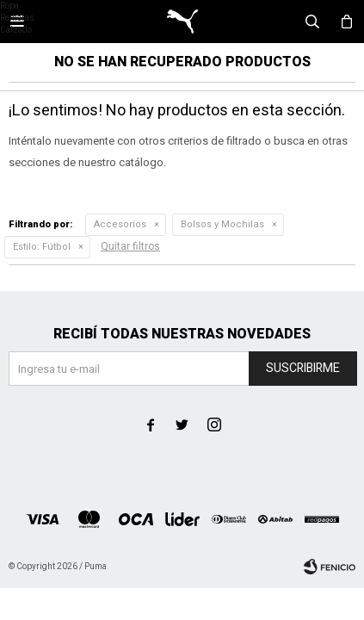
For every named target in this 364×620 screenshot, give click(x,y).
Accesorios (120, 224)
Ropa (9, 6)
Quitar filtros (130, 246)
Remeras (17, 18)
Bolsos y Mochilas (222, 224)
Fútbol (42, 247)
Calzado (16, 30)
